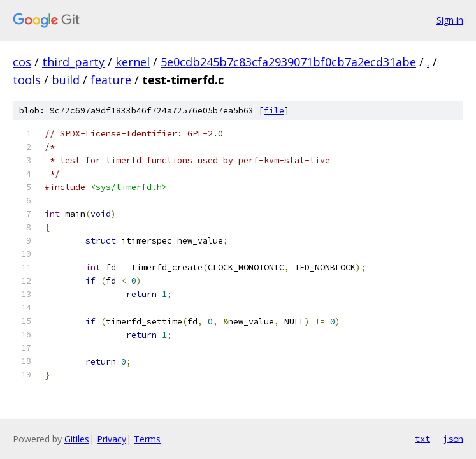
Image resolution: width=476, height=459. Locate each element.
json (453, 439)
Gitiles (77, 439)
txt (422, 439)
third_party (73, 62)
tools (27, 80)
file (274, 111)
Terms (147, 439)
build (66, 80)
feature (111, 80)
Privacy (112, 439)
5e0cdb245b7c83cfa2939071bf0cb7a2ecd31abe (288, 62)
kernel (133, 62)
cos (22, 62)
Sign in (450, 20)
